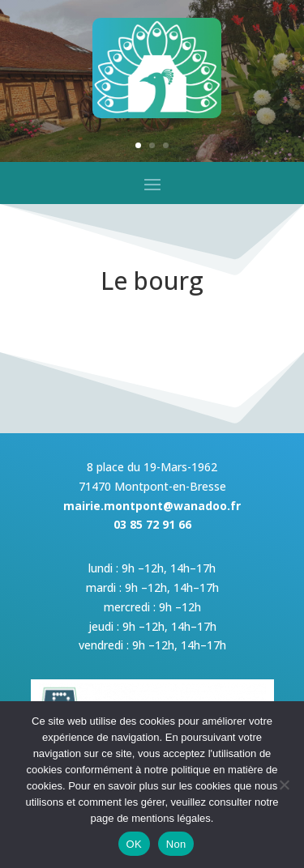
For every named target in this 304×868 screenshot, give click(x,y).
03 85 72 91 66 (152, 524)
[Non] (284, 785)
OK (134, 844)
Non (176, 844)
